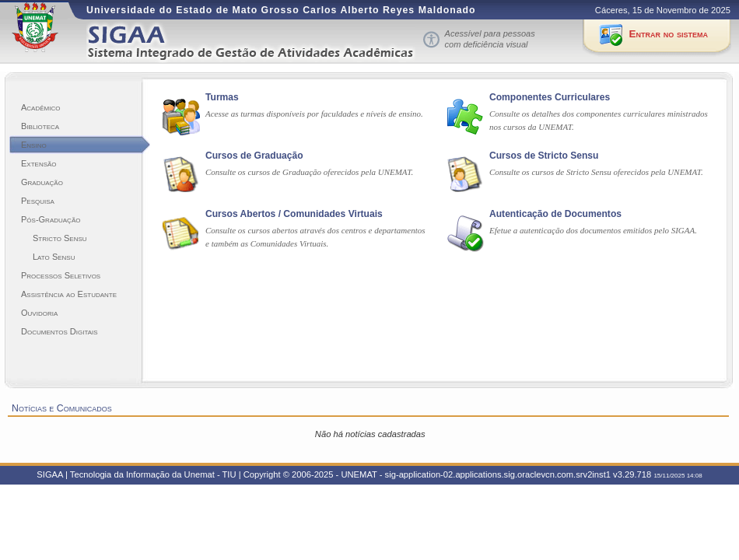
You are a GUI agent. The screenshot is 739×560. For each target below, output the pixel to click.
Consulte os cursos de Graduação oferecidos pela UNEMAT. (309, 172)
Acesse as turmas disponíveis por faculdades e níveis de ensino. (314, 114)
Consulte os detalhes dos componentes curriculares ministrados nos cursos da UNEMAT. (599, 120)
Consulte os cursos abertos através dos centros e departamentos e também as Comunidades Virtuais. (315, 237)
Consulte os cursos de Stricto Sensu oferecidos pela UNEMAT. (596, 172)
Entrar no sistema (669, 34)
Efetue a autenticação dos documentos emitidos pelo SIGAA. (593, 230)
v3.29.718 (632, 474)
